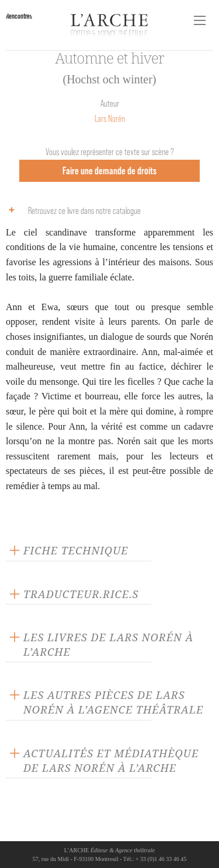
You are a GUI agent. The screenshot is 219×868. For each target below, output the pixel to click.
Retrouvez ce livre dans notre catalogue (72, 210)
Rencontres (19, 16)
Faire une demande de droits (109, 171)
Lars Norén (110, 119)
